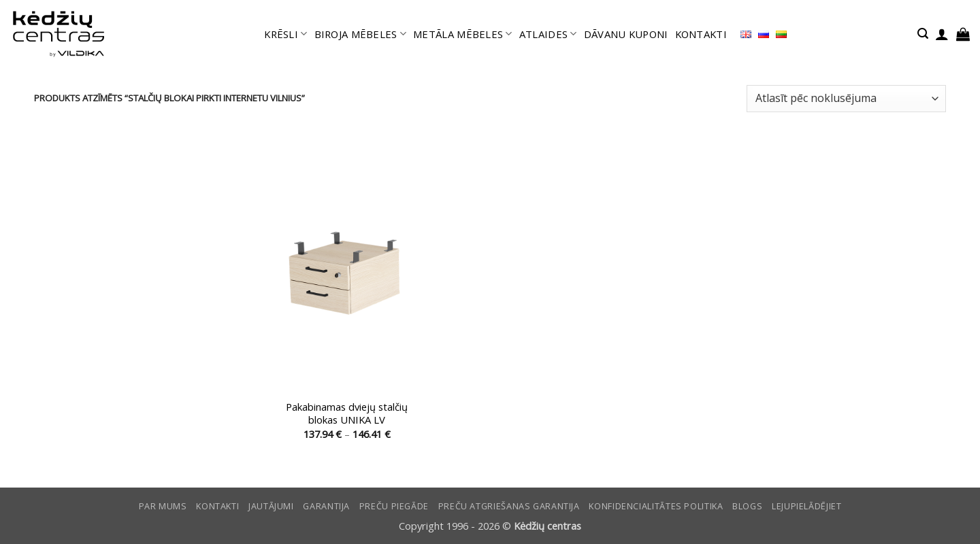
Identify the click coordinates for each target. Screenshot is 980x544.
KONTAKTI (701, 34)
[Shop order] (846, 99)
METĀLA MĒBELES (463, 34)
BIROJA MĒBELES (361, 34)
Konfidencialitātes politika (656, 506)
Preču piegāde (394, 506)
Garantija (326, 506)
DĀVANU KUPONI (626, 34)
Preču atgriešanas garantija (509, 506)
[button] (923, 34)
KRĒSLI (285, 34)
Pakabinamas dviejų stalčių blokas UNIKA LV (347, 413)
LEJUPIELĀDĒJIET (806, 506)
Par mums (163, 506)
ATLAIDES (548, 34)
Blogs (747, 506)
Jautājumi (271, 506)
